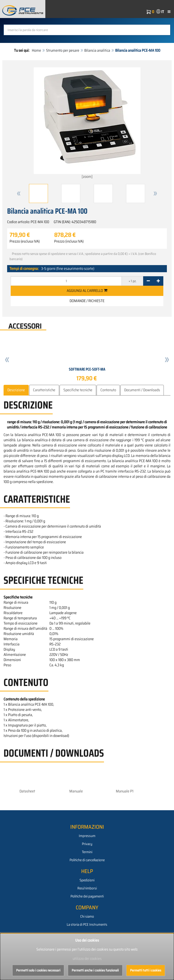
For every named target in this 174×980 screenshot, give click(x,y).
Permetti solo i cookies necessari (38, 970)
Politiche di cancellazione (87, 860)
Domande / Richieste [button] (87, 301)
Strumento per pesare (63, 50)
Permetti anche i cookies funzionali (95, 970)
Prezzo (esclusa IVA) (25, 241)
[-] (148, 281)
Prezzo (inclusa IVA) (69, 241)
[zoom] (87, 123)
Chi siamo (87, 916)
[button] (19, 193)
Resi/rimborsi (87, 888)
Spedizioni (87, 880)
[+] (158, 281)
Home (36, 50)
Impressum (87, 836)
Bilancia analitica (97, 50)
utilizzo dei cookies (87, 959)
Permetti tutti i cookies (146, 970)
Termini (87, 852)
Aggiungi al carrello (87, 291)
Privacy (87, 844)
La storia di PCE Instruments (87, 925)
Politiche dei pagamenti (87, 896)
